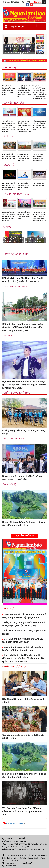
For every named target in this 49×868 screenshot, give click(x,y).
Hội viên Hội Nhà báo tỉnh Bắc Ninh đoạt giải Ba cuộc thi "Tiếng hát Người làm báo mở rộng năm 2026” (24, 385)
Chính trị (10, 68)
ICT (17, 866)
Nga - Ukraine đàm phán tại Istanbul (39, 184)
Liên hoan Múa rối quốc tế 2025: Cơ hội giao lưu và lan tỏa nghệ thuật (9, 186)
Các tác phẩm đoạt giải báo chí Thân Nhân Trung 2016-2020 (24, 215)
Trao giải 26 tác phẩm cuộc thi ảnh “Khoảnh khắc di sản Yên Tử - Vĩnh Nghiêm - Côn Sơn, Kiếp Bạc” (9, 126)
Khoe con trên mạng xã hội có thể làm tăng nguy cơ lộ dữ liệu (22, 478)
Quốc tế (9, 165)
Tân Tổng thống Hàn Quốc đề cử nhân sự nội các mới (23, 186)
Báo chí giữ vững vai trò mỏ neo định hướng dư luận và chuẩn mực (23, 649)
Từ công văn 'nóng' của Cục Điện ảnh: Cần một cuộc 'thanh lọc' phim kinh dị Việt (23, 811)
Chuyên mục (21, 26)
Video (7, 227)
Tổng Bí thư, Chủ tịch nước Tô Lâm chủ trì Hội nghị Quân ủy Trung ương (8, 90)
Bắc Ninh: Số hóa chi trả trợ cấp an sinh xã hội (24, 632)
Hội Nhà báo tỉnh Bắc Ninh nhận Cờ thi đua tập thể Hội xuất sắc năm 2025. (23, 280)
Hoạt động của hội (16, 254)
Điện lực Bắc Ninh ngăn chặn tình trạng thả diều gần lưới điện (24, 157)
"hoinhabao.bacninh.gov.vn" (33, 849)
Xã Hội (8, 335)
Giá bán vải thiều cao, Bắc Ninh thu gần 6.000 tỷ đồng (8, 156)
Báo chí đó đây (14, 438)
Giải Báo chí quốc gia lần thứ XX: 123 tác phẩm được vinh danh (23, 640)
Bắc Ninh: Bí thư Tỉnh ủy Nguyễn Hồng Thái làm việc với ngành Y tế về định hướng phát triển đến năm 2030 (24, 126)
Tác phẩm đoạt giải (16, 194)
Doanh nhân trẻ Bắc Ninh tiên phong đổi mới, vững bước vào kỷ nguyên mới (24, 616)
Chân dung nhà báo (17, 393)
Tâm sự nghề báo (15, 286)
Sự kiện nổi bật (14, 103)
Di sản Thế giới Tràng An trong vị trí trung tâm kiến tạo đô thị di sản (24, 524)
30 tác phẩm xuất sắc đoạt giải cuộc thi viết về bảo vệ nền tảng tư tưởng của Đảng (9, 216)
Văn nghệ (10, 484)
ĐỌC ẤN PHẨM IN (24, 536)
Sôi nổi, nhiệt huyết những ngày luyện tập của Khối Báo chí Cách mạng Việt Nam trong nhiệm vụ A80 (23, 327)
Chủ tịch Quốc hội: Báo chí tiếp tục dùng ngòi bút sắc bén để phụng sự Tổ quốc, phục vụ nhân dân (24, 91)
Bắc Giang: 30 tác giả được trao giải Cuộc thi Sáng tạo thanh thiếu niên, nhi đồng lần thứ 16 (39, 216)
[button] (24, 823)
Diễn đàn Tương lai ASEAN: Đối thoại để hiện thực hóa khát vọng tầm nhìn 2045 (39, 125)
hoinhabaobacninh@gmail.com (23, 863)
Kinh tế (8, 136)
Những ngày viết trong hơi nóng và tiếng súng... (24, 432)
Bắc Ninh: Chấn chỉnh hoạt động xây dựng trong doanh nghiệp (38, 157)
